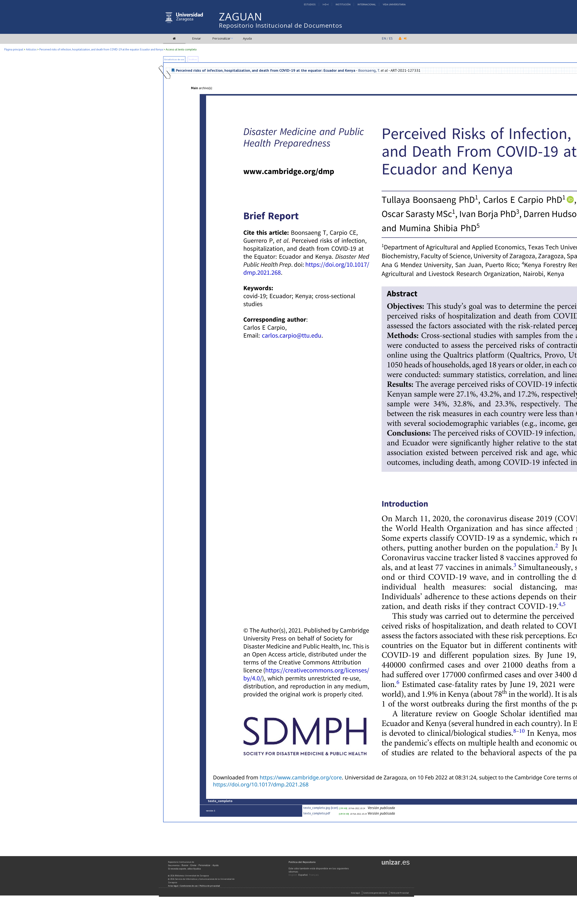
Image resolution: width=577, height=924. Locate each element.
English (293, 875)
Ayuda (247, 38)
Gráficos (193, 59)
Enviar (197, 38)
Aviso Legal (355, 893)
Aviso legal (173, 886)
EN (384, 38)
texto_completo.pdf (317, 813)
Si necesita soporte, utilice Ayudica (184, 869)
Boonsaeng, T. (369, 70)
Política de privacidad (210, 886)
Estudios (310, 4)
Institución (343, 4)
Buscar (185, 865)
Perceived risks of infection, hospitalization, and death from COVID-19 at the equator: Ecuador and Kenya (101, 49)
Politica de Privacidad (400, 893)
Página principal (14, 49)
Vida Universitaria (394, 4)
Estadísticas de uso (174, 59)
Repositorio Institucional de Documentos (281, 25)
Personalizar (221, 38)
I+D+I (326, 4)
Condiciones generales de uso (375, 893)
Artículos (31, 49)
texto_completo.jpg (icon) (321, 808)
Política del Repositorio (302, 862)
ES (391, 38)
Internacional (367, 4)
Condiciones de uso (189, 886)
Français (314, 875)
